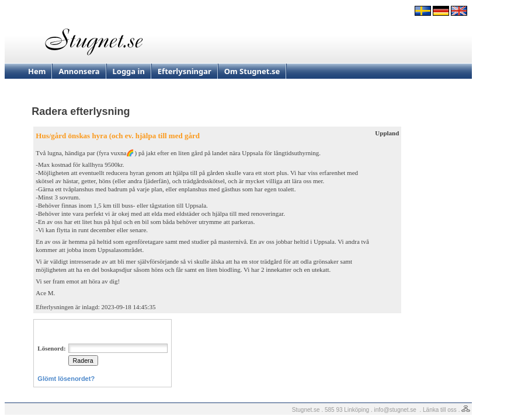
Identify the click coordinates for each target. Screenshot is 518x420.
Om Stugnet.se (252, 71)
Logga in (129, 71)
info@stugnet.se (395, 410)
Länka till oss (440, 410)
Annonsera (79, 71)
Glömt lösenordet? (66, 379)
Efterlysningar (185, 71)
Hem (37, 71)
